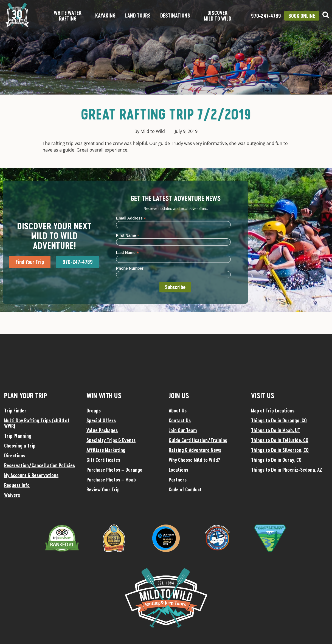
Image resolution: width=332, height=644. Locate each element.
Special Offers (101, 420)
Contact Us (180, 420)
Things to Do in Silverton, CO (280, 450)
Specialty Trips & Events (111, 440)
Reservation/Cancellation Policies (40, 465)
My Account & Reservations (31, 475)
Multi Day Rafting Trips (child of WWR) (37, 423)
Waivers (12, 495)
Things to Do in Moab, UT (276, 430)
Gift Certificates (103, 460)
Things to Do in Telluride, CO (280, 440)
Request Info (17, 485)
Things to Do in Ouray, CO (276, 460)
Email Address (131, 218)
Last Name (127, 253)
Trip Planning (18, 436)
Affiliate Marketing (106, 450)
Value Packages (102, 430)
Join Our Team (183, 430)
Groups (94, 411)
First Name (128, 235)
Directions (15, 455)
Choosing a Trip (20, 446)
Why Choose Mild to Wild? (194, 460)
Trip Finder (15, 411)
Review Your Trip (103, 489)
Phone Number (130, 268)
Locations (178, 470)
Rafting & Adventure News (195, 450)
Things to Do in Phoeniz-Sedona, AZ (287, 470)
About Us (178, 411)
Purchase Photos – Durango (114, 470)
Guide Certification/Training (198, 440)
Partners (178, 480)
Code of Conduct (185, 489)
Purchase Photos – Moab (111, 480)
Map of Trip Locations (273, 411)
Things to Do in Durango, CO (279, 420)
